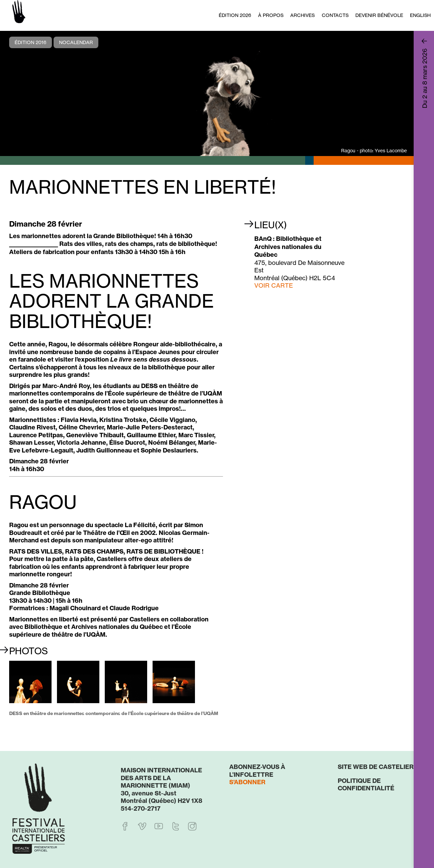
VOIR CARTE (274, 285)
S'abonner (247, 782)
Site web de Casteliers (378, 767)
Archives (302, 15)
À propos (271, 15)
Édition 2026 (235, 15)
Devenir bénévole (379, 15)
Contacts (335, 15)
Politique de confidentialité (366, 785)
